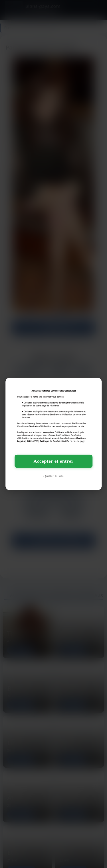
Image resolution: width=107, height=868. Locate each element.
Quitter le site (53, 476)
